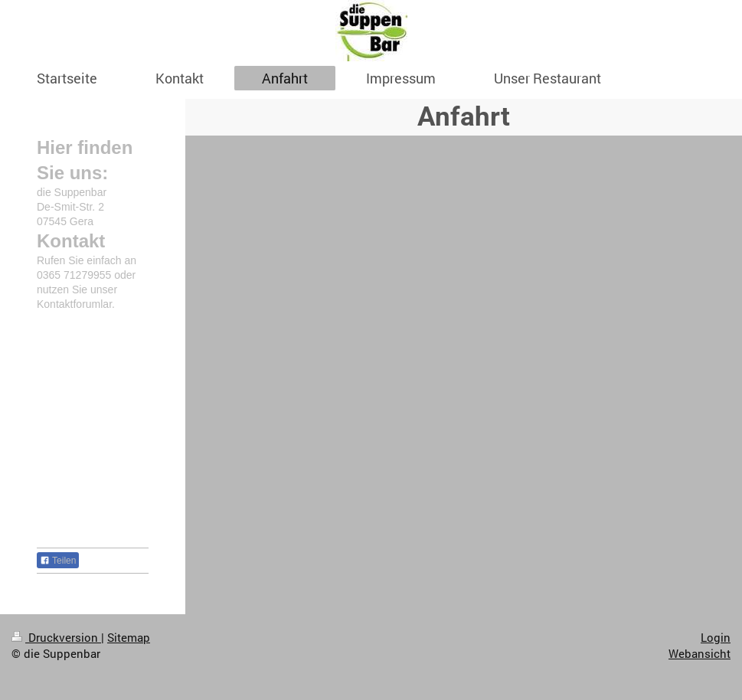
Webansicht (700, 653)
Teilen (58, 561)
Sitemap (129, 637)
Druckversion (56, 637)
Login (716, 637)
